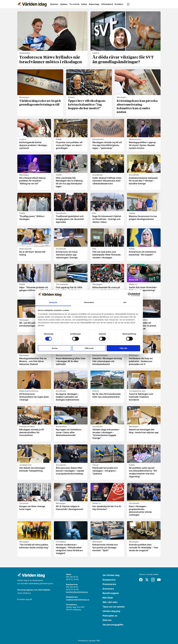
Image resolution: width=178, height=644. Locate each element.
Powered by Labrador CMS (89, 641)
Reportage (94, 4)
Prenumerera (109, 584)
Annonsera (108, 589)
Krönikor (119, 4)
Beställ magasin (111, 593)
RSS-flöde (108, 598)
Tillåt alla (123, 348)
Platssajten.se (110, 616)
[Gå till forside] (32, 4)
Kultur (84, 4)
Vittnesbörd (107, 4)
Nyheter (54, 4)
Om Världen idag (111, 575)
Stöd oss (107, 620)
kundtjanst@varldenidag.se (77, 592)
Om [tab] (125, 302)
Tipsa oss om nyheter (114, 607)
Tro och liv (74, 4)
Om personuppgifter (113, 625)
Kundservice (109, 580)
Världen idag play (111, 611)
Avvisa (55, 348)
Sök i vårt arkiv (110, 602)
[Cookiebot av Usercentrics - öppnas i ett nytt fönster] (130, 295)
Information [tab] (89, 302)
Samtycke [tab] (53, 302)
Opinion (64, 4)
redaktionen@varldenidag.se (78, 600)
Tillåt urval (89, 348)
